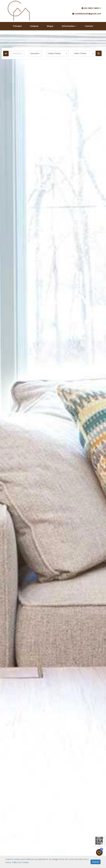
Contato (89, 26)
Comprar (34, 26)
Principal (17, 26)
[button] (35, 54)
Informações (69, 26)
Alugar (50, 26)
